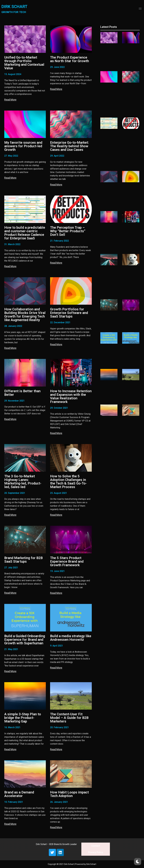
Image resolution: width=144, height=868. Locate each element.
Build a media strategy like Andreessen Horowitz (71, 638)
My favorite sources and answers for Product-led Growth (23, 146)
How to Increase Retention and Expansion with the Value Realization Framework (71, 396)
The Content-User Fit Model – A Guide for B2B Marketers (69, 718)
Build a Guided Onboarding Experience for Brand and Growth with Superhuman (25, 640)
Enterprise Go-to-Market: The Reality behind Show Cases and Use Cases (70, 146)
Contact (96, 846)
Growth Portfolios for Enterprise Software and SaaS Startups (69, 313)
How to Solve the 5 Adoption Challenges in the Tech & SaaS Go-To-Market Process (68, 482)
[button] (140, 8)
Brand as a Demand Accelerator (19, 794)
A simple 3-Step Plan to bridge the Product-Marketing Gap (23, 718)
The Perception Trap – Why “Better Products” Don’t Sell (68, 231)
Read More (10, 100)
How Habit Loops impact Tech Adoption (69, 794)
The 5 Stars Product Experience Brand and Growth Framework (67, 561)
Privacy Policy (96, 852)
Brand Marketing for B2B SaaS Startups (23, 560)
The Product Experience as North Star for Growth (70, 59)
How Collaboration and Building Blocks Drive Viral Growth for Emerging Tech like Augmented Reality (25, 315)
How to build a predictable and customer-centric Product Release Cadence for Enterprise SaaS (25, 233)
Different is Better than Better (22, 393)
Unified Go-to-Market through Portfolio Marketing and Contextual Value (24, 63)
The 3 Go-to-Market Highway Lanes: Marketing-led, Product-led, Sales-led (23, 482)
